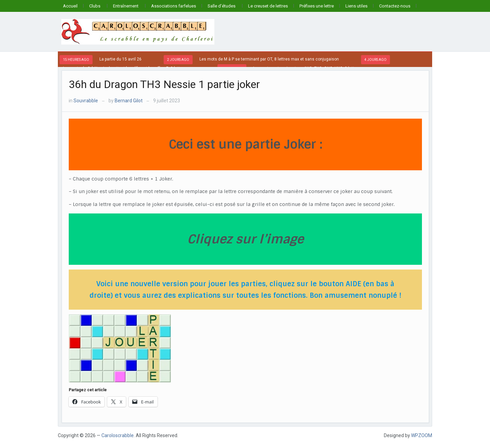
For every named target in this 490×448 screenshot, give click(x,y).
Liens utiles (356, 6)
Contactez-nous (395, 6)
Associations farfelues (174, 6)
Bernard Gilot (129, 101)
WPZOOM (422, 435)
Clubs (95, 6)
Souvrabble (86, 101)
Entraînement (126, 6)
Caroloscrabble (118, 435)
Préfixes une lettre (317, 6)
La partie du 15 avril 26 (120, 59)
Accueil (70, 6)
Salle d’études (222, 6)
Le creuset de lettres (268, 6)
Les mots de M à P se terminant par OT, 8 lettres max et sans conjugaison (269, 59)
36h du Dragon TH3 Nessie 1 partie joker (164, 84)
